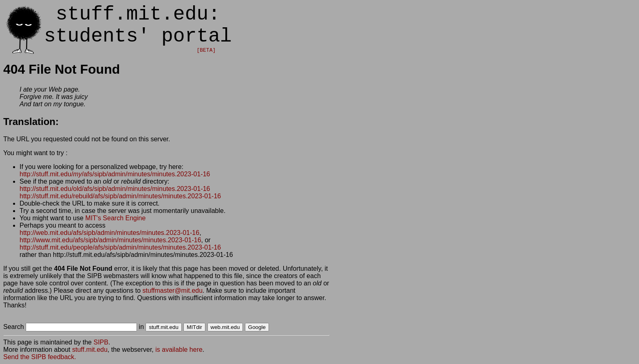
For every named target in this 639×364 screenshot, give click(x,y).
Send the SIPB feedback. (40, 357)
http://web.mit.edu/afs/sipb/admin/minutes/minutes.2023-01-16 (109, 233)
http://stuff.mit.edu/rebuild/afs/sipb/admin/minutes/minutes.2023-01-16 (120, 196)
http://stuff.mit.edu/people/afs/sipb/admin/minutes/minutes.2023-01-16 (120, 247)
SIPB (101, 342)
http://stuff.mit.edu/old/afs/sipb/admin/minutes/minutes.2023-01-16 (115, 189)
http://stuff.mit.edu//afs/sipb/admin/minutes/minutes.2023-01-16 (115, 174)
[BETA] (206, 50)
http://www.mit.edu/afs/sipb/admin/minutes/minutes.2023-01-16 (110, 240)
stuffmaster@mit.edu (173, 291)
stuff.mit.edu (90, 350)
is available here (179, 350)
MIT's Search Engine (115, 218)
